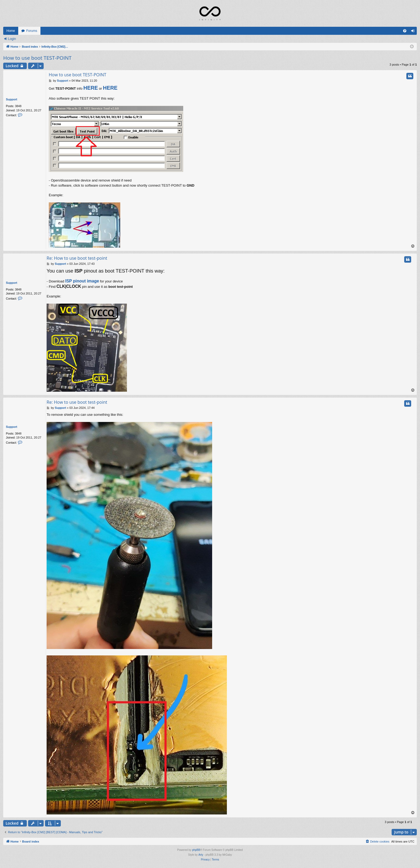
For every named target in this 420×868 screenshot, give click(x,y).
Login (12, 39)
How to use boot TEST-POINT (37, 58)
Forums (32, 31)
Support (12, 99)
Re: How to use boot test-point (77, 258)
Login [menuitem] (414, 32)
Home (11, 31)
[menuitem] (405, 31)
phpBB (196, 850)
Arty (201, 855)
